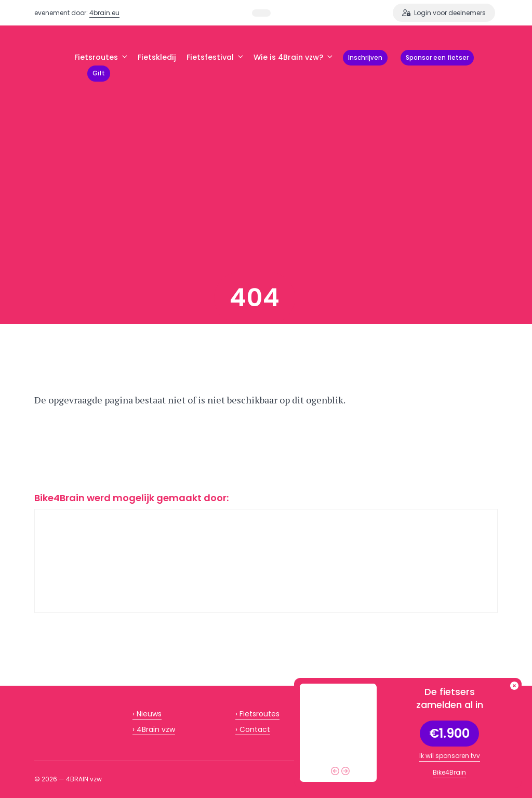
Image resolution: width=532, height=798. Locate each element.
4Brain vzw (156, 729)
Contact (255, 729)
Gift (99, 73)
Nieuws (149, 714)
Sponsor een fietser (437, 58)
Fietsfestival (215, 57)
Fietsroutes (101, 57)
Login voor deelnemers (444, 13)
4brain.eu (104, 13)
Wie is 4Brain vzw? (293, 57)
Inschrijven (365, 58)
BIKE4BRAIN (54, 66)
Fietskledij (157, 57)
